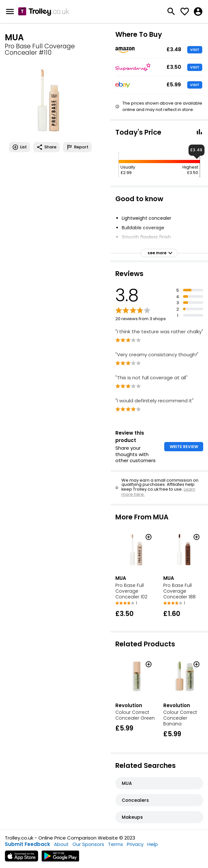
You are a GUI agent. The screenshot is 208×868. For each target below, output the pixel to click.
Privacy (135, 844)
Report (77, 147)
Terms (116, 844)
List (19, 147)
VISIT (195, 50)
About (61, 844)
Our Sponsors (88, 844)
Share (46, 147)
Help (153, 844)
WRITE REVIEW (184, 447)
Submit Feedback (27, 844)
